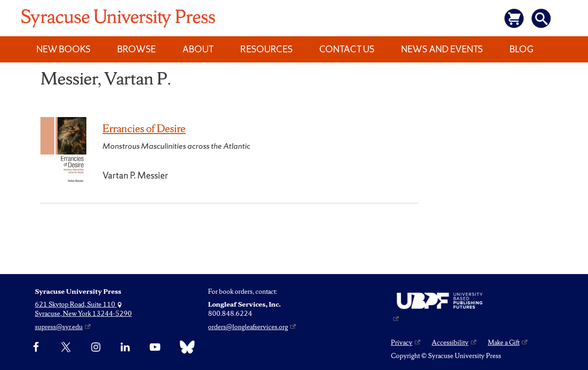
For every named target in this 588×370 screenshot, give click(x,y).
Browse (136, 49)
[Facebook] (36, 347)
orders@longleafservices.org (248, 327)
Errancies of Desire (144, 129)
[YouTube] (155, 347)
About (198, 49)
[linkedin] (125, 347)
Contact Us (347, 49)
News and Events (442, 49)
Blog (521, 49)
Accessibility (450, 342)
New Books (63, 49)
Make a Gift (504, 342)
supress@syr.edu (59, 327)
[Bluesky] (185, 347)
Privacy (402, 342)
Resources (266, 49)
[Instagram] (96, 347)
